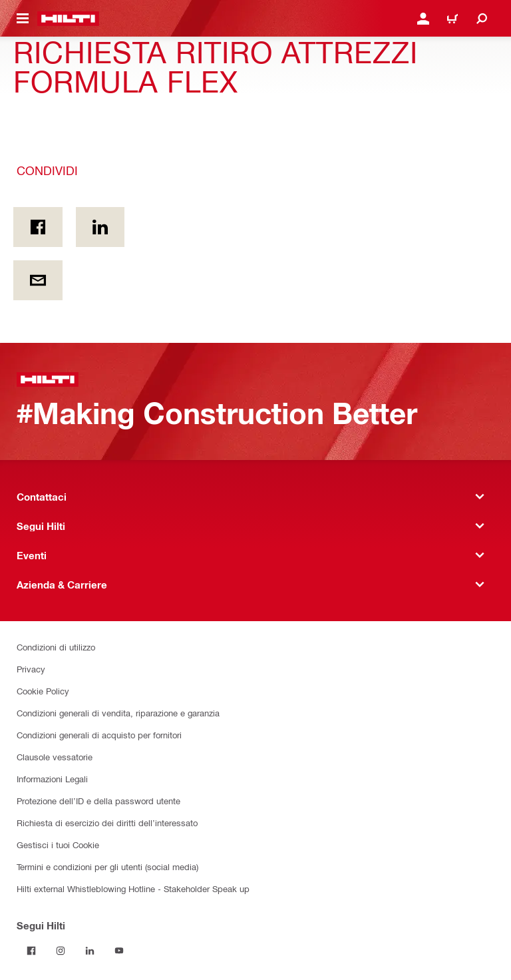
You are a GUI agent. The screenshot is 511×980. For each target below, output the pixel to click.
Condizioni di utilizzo (56, 647)
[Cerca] (482, 19)
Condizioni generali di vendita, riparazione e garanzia (118, 713)
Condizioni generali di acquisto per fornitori (99, 735)
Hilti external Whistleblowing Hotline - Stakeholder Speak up (133, 888)
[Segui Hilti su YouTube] (119, 951)
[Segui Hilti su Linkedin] (90, 951)
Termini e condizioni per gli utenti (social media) (107, 866)
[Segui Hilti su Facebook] (31, 951)
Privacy (31, 669)
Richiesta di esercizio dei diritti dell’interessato (107, 823)
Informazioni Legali (52, 779)
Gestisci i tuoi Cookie (58, 845)
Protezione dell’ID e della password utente (98, 801)
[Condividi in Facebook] (38, 227)
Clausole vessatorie (55, 757)
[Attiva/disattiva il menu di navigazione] (23, 19)
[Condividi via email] (38, 280)
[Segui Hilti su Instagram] (61, 951)
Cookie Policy (43, 691)
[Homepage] (68, 19)
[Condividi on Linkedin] (100, 227)
